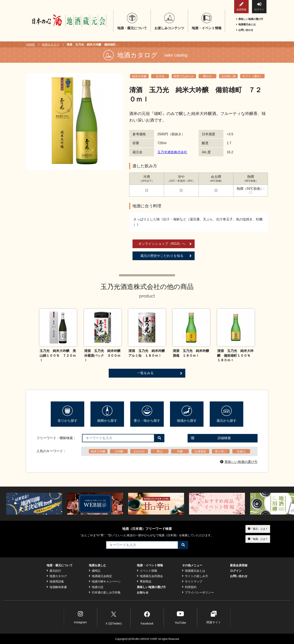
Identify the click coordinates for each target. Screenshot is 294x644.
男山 (160, 451)
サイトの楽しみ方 (195, 576)
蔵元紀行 (54, 571)
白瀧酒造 (200, 451)
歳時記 (95, 571)
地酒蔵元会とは (246, 24)
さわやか (139, 451)
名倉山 (241, 451)
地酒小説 (96, 587)
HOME (30, 45)
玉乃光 (160, 76)
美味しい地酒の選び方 (250, 19)
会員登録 (241, 7)
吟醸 (180, 451)
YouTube (180, 617)
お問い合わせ (245, 30)
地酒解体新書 (57, 587)
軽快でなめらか (184, 76)
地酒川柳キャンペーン (105, 581)
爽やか (207, 76)
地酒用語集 (55, 581)
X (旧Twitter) (114, 617)
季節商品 (144, 581)
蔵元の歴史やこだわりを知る (166, 256)
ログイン (259, 7)
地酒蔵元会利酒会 (150, 576)
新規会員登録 (239, 565)
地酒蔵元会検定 (100, 576)
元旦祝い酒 (228, 76)
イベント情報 (147, 571)
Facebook (147, 617)
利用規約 (189, 587)
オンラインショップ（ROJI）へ (165, 244)
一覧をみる (160, 373)
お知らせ (143, 592)
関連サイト (214, 617)
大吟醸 (119, 451)
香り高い (221, 451)
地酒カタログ (51, 45)
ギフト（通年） (252, 76)
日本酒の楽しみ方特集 (105, 592)
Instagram (80, 617)
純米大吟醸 (139, 76)
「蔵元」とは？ (258, 529)
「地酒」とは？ (258, 539)
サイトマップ (192, 581)
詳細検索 (211, 438)
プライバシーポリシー (198, 592)
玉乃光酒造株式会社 (172, 152)
